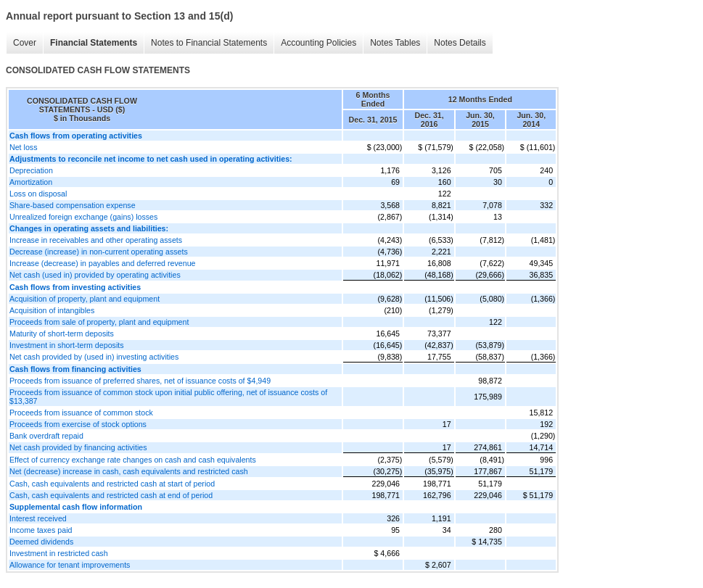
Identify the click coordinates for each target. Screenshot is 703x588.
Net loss (24, 147)
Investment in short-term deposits (67, 345)
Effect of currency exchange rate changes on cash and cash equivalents (133, 460)
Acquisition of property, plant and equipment (85, 299)
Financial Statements (94, 43)
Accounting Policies (318, 43)
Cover (25, 43)
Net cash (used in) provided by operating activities (95, 275)
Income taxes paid (41, 530)
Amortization (31, 182)
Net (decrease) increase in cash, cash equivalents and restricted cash (129, 471)
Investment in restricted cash (59, 553)
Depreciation (31, 170)
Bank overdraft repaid (46, 436)
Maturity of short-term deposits (62, 334)
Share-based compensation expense (73, 205)
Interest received (38, 518)
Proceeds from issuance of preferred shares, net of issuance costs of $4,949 (140, 381)
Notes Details (460, 43)
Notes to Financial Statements (209, 43)
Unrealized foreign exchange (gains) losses (83, 217)
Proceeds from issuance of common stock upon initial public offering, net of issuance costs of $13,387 (168, 397)
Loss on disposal (38, 194)
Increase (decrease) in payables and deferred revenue (103, 263)
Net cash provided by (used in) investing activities (94, 357)
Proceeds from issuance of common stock (81, 413)
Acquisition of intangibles (52, 310)
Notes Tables (395, 43)
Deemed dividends (41, 542)
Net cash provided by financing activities (78, 447)
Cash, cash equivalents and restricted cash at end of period (111, 495)
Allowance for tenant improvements (70, 565)
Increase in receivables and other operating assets (96, 240)
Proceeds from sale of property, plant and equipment (99, 322)
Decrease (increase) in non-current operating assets (99, 252)
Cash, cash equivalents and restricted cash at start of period (112, 484)
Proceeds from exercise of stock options (78, 424)
